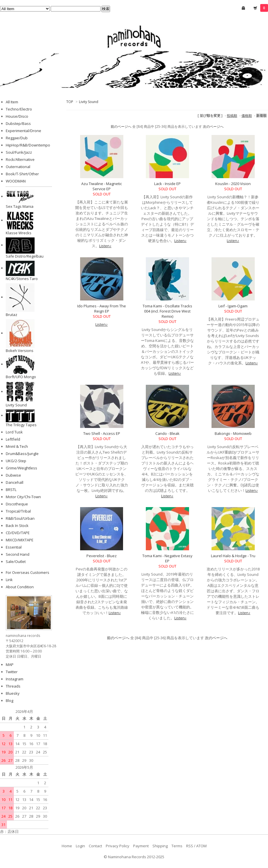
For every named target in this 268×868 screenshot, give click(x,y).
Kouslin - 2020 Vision (233, 184)
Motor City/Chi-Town (23, 497)
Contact (95, 846)
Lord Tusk (14, 432)
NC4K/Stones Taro (22, 279)
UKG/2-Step (16, 461)
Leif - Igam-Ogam (233, 306)
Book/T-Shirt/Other (22, 174)
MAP (10, 665)
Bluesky (13, 693)
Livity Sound (89, 102)
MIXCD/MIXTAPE (20, 540)
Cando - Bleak (167, 433)
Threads (13, 686)
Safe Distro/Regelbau (25, 256)
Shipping (160, 846)
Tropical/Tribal (18, 511)
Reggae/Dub (17, 138)
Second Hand (18, 554)
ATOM (201, 846)
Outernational (18, 167)
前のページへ (121, 126)
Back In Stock (17, 526)
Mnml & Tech (17, 446)
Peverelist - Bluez (102, 556)
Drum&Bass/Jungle (22, 454)
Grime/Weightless (21, 468)
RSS (190, 846)
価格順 (247, 116)
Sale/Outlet (16, 561)
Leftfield (13, 439)
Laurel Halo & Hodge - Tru (233, 556)
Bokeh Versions (20, 351)
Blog (10, 701)
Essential (14, 547)
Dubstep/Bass (18, 123)
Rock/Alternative (20, 159)
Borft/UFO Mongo (21, 377)
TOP (70, 102)
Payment (141, 846)
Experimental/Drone (23, 131)
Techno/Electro (19, 109)
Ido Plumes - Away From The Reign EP (102, 309)
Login (80, 846)
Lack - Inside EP (167, 184)
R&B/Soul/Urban (20, 518)
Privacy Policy (118, 846)
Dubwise (13, 475)
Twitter (12, 672)
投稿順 (232, 116)
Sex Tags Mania (20, 206)
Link (9, 580)
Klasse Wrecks (19, 233)
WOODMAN (16, 181)
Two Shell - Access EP (102, 433)
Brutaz (12, 315)
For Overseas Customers (28, 572)
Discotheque (17, 504)
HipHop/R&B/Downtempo (28, 145)
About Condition (20, 587)
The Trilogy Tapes (21, 425)
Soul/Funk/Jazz (19, 152)
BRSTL (11, 490)
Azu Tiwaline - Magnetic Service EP (102, 186)
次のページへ (213, 126)
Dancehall (15, 482)
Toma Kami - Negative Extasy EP (167, 558)
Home (67, 846)
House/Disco (17, 116)
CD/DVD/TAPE (18, 533)
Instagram (15, 679)
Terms (177, 846)
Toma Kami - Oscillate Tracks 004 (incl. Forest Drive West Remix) (167, 311)
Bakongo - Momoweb (233, 433)
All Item (12, 102)
